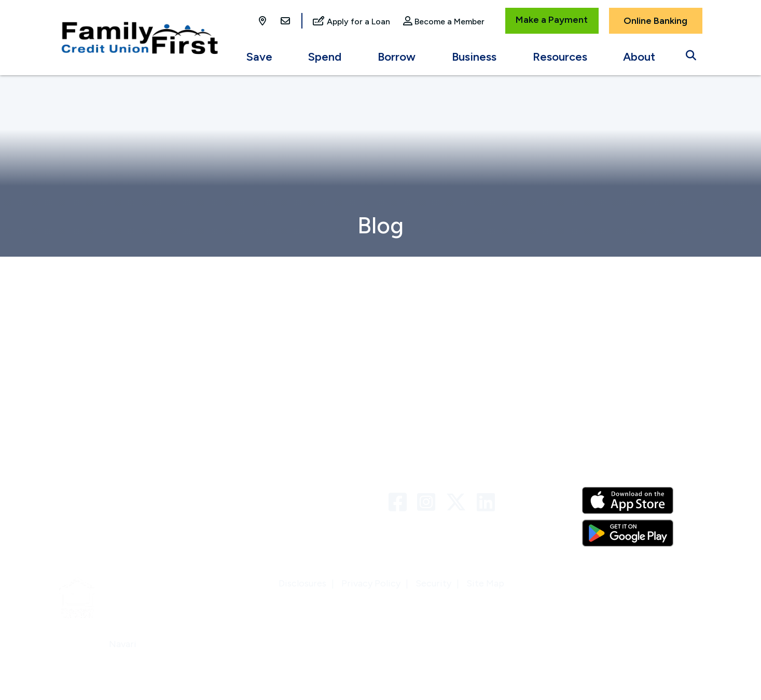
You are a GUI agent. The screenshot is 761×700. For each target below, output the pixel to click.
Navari (123, 644)
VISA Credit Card (260, 516)
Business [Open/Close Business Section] (474, 57)
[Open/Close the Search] (691, 53)
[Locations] (264, 22)
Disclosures (302, 583)
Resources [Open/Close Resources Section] (560, 57)
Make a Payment (552, 20)
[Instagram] (429, 502)
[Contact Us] (285, 22)
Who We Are (85, 475)
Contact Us (248, 475)
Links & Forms (253, 496)
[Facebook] (400, 502)
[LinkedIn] (486, 502)
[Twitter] (459, 502)
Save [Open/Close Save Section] (259, 57)
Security (433, 583)
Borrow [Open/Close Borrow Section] (397, 57)
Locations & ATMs (97, 516)
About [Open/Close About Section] (639, 57)
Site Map (485, 583)
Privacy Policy (371, 583)
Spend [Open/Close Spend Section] (325, 57)
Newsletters (85, 496)
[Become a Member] (444, 22)
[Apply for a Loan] (351, 22)
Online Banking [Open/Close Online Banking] (655, 21)
